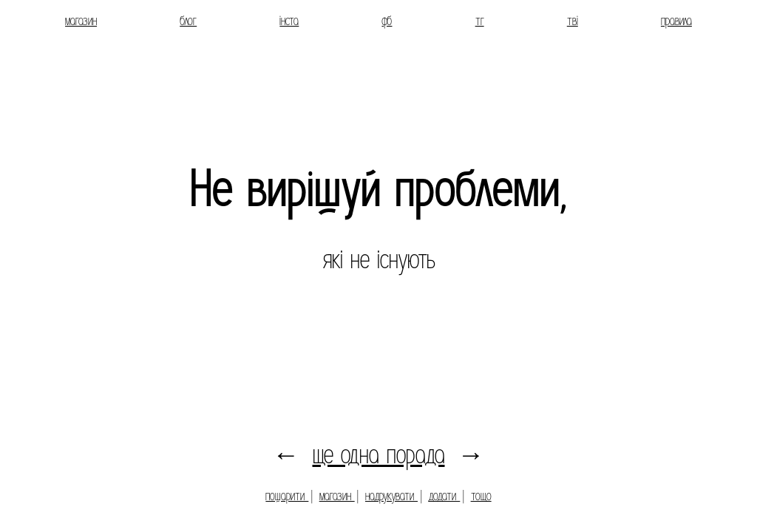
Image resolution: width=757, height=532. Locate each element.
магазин (81, 21)
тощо (481, 496)
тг (480, 21)
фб (387, 21)
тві (573, 21)
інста (289, 21)
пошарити (287, 496)
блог (188, 21)
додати (444, 496)
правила (676, 21)
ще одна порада (379, 455)
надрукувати (391, 496)
